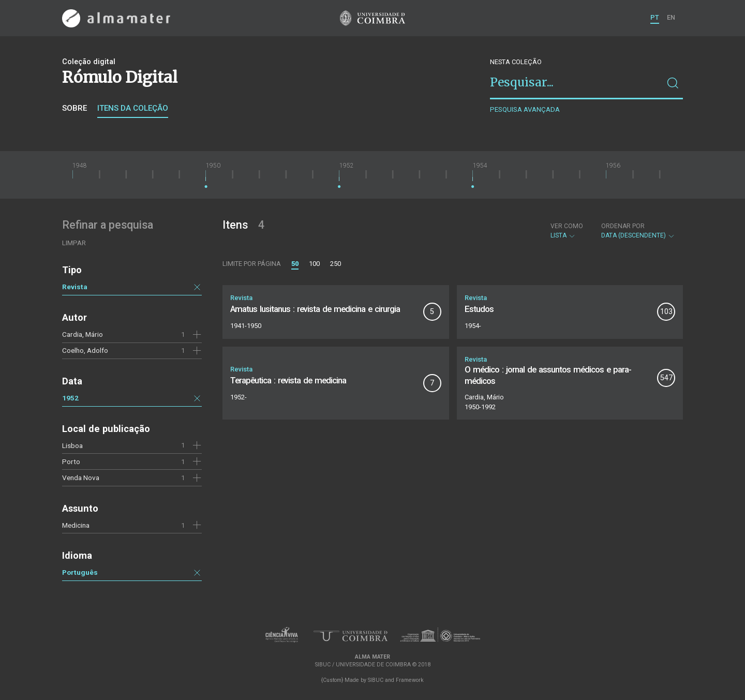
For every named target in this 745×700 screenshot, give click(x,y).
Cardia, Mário (83, 334)
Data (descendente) (638, 231)
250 (336, 264)
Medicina (76, 525)
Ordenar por (623, 226)
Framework (410, 680)
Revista (75, 287)
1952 (70, 398)
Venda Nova (81, 478)
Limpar (74, 243)
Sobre (74, 108)
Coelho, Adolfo (85, 350)
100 (314, 264)
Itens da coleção (133, 108)
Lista (567, 231)
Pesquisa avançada (525, 109)
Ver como (567, 226)
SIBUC (376, 680)
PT (655, 17)
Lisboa (72, 445)
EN (671, 17)
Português (80, 572)
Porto (71, 461)
